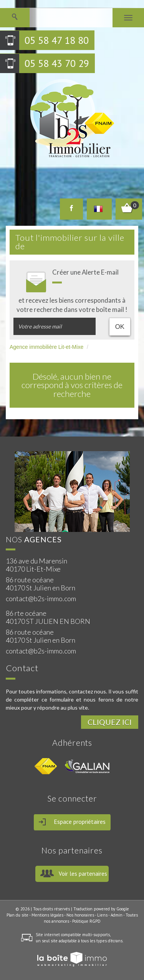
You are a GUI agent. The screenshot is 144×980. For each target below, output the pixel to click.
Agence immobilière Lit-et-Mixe (46, 347)
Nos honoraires (80, 915)
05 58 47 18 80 (57, 40)
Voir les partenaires (83, 874)
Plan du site (17, 915)
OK (120, 327)
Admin (117, 915)
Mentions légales (47, 915)
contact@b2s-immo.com (41, 598)
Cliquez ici (110, 722)
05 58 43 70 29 (57, 63)
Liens (102, 915)
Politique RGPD (86, 921)
